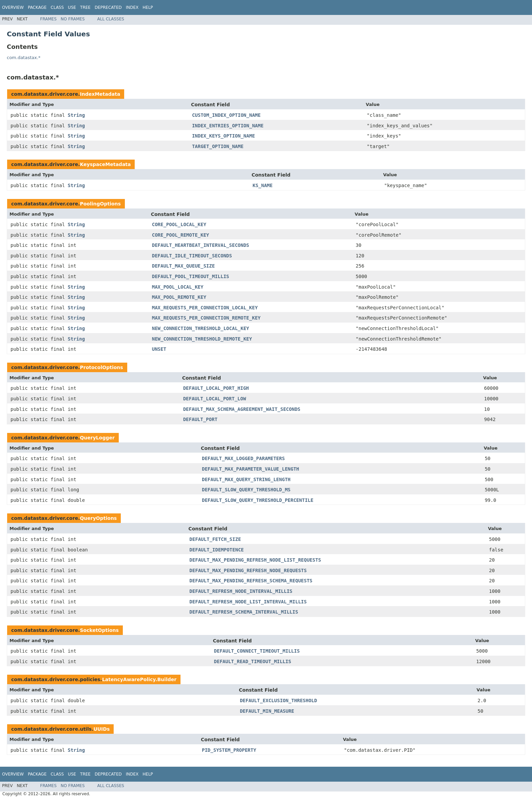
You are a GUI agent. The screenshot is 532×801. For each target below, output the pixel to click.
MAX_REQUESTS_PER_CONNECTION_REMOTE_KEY (206, 318)
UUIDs (101, 729)
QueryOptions (98, 518)
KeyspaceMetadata (105, 164)
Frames (48, 19)
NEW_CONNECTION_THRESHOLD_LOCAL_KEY (201, 328)
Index (132, 7)
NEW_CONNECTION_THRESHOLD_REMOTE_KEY (202, 339)
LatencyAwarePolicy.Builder (139, 679)
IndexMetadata (100, 94)
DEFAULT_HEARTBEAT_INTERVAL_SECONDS (201, 245)
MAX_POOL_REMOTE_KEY (179, 297)
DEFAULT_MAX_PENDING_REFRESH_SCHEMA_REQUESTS (251, 581)
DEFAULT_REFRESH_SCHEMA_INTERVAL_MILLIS (244, 612)
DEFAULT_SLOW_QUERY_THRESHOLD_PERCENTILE (258, 500)
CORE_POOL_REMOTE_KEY (181, 235)
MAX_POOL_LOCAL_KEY (178, 287)
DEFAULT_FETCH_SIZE (215, 539)
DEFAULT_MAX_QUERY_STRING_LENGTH (246, 479)
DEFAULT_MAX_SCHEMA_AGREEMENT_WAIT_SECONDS (242, 409)
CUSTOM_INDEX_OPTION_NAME (226, 115)
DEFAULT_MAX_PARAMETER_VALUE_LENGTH (251, 469)
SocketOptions (99, 630)
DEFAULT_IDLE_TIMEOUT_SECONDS (192, 256)
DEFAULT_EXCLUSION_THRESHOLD (279, 700)
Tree (85, 7)
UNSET (159, 349)
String (77, 115)
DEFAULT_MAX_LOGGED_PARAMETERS (243, 458)
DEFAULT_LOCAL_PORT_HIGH (216, 388)
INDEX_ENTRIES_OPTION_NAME (228, 126)
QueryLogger (97, 438)
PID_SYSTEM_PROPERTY (229, 750)
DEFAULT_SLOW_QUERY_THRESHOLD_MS (246, 490)
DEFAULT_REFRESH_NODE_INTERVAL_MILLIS (241, 591)
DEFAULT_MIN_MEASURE (267, 711)
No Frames (73, 19)
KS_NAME (262, 185)
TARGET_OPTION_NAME (218, 146)
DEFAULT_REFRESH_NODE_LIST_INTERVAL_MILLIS (248, 602)
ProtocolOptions (101, 367)
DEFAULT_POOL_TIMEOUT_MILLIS (191, 276)
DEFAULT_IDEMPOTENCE (216, 550)
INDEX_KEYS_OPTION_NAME (223, 136)
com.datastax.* (24, 58)
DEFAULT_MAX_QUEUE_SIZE (183, 266)
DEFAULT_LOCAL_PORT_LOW (215, 399)
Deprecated (108, 7)
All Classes (111, 19)
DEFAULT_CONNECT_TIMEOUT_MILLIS (257, 651)
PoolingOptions (100, 204)
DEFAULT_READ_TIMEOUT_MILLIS (253, 661)
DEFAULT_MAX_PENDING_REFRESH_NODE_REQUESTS (248, 570)
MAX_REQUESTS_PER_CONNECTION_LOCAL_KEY (205, 308)
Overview (13, 7)
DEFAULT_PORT (200, 419)
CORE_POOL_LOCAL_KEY (179, 224)
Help (148, 7)
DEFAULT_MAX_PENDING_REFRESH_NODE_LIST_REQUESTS (255, 560)
